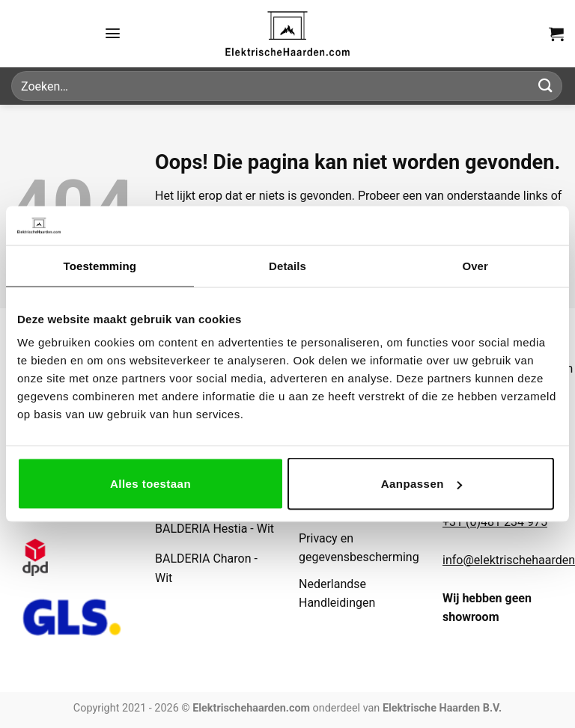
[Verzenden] (546, 86)
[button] (112, 33)
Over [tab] (475, 265)
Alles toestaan (150, 484)
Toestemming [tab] (100, 265)
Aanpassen (422, 484)
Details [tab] (287, 265)
